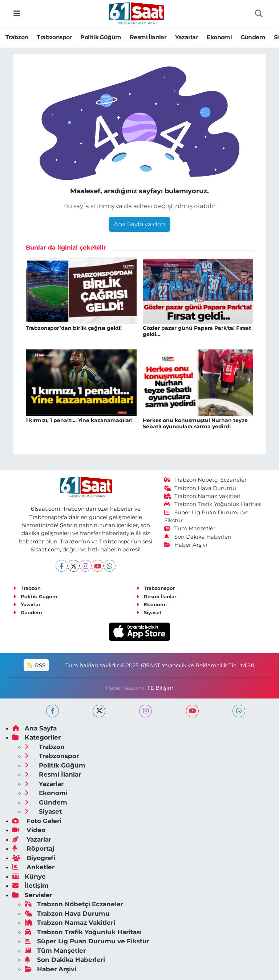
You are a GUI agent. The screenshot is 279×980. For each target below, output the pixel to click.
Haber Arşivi (186, 545)
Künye (29, 876)
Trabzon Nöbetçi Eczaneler (206, 480)
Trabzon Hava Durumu (200, 488)
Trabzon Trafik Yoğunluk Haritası (213, 504)
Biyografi (34, 858)
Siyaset (149, 612)
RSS (36, 665)
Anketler (33, 867)
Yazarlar (187, 37)
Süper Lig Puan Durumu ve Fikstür (87, 941)
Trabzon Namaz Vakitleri (203, 496)
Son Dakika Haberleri (198, 537)
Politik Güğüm (101, 37)
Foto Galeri (37, 821)
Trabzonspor (54, 37)
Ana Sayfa (35, 728)
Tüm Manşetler (190, 529)
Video (29, 830)
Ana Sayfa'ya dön (139, 224)
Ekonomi (219, 37)
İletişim (31, 886)
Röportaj (33, 849)
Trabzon (17, 37)
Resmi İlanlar (148, 37)
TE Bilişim (160, 688)
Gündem (253, 37)
